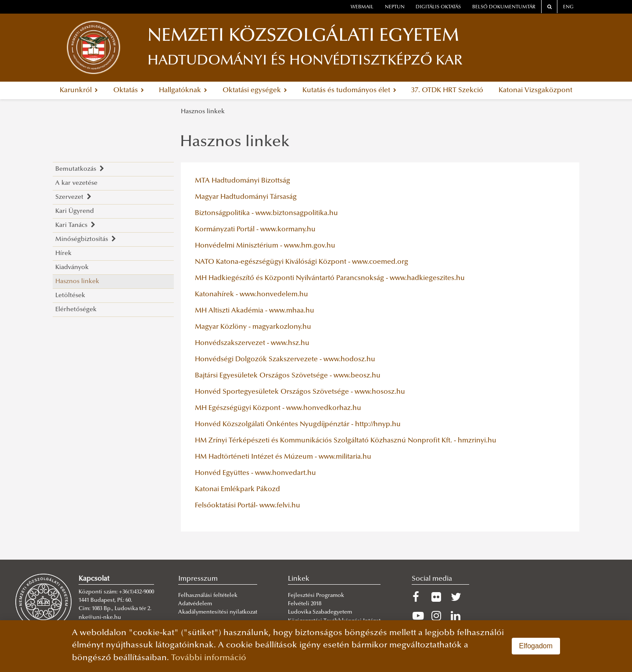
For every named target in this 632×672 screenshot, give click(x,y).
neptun (395, 7)
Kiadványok (72, 268)
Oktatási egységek (255, 90)
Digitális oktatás (438, 7)
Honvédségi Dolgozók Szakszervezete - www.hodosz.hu (285, 359)
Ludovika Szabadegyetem (320, 612)
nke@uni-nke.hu (100, 618)
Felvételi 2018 (305, 604)
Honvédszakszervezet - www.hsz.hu (252, 343)
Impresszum (198, 579)
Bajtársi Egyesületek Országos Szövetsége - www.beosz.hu (288, 376)
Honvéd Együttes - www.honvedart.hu (255, 473)
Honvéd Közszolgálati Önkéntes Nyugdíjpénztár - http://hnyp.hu (298, 424)
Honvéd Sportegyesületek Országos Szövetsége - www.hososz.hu (300, 392)
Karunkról (79, 90)
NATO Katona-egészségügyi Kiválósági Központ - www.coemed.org (302, 262)
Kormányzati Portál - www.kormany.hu (255, 230)
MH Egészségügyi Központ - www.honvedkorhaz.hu (278, 408)
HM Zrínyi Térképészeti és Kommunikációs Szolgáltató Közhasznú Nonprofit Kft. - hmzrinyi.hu (346, 441)
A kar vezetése (76, 183)
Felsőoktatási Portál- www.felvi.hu (248, 506)
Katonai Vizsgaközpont (535, 90)
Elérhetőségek (76, 310)
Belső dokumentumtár (504, 7)
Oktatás (129, 90)
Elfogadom (536, 646)
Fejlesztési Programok (316, 596)
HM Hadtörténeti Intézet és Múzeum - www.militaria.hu (283, 457)
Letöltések (70, 296)
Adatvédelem (195, 604)
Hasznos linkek (203, 112)
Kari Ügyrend (75, 211)
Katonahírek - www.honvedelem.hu (251, 295)
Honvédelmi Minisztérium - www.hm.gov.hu (265, 246)
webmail (362, 7)
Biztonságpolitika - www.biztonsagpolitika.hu (266, 213)
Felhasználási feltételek (208, 596)
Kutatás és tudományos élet (349, 90)
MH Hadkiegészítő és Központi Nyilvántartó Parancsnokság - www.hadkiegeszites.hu (330, 278)
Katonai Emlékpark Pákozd (237, 489)
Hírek (63, 253)
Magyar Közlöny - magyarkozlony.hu (253, 327)
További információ (209, 658)
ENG (568, 7)
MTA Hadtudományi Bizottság (242, 181)
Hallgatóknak (183, 90)
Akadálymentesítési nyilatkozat (218, 612)
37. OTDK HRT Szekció (447, 90)
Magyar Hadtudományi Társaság (246, 197)
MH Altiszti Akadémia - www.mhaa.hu (255, 311)
